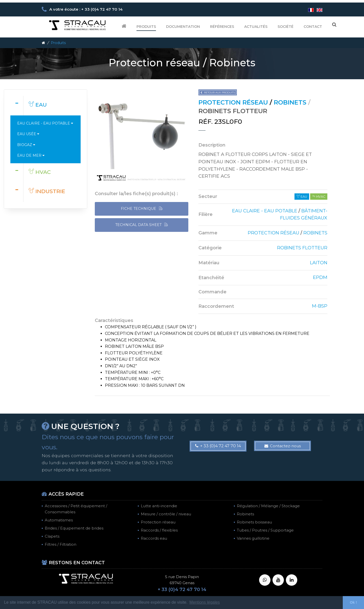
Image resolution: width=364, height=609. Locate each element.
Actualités (256, 27)
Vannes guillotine (253, 538)
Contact (313, 27)
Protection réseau (158, 522)
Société (286, 27)
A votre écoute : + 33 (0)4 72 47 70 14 (86, 9)
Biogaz (26, 145)
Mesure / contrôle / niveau (166, 514)
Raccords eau (154, 538)
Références (222, 27)
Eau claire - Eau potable (45, 123)
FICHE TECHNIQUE (142, 209)
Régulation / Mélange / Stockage (268, 506)
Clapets (52, 536)
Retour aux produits (218, 93)
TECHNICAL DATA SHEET (142, 225)
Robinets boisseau (254, 522)
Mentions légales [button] (204, 602)
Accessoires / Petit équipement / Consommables (76, 509)
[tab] (45, 106)
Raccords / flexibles (159, 530)
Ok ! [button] (353, 602)
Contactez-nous (283, 446)
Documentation (183, 27)
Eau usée (28, 134)
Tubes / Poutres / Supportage (265, 530)
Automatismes (59, 520)
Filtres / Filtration (61, 544)
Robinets (245, 514)
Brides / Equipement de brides (74, 528)
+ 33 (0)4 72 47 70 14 (218, 446)
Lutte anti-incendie (159, 506)
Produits (146, 27)
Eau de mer (31, 155)
